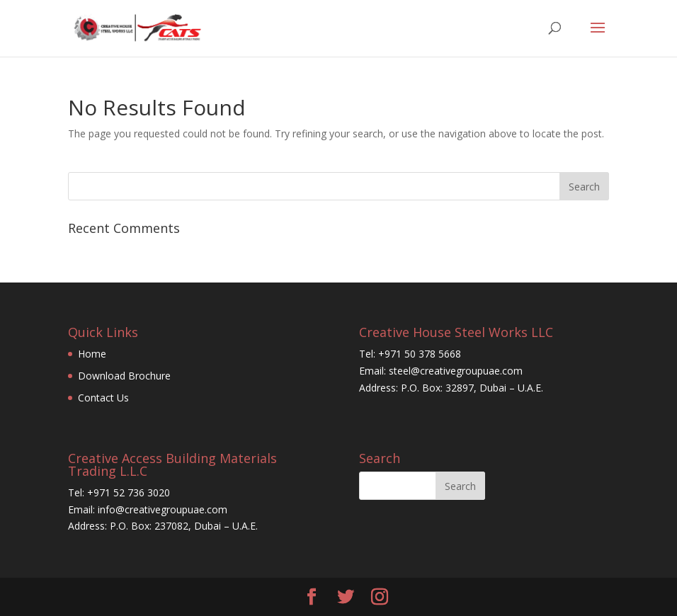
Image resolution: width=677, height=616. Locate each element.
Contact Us (103, 398)
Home (92, 354)
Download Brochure (124, 376)
